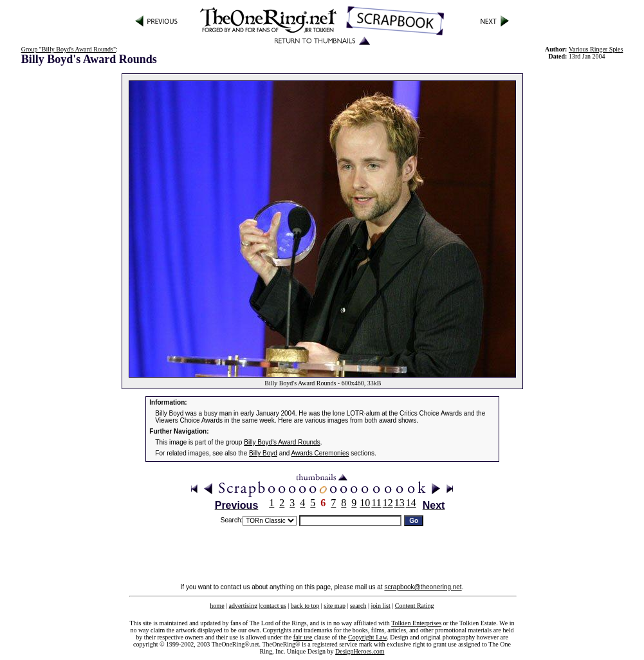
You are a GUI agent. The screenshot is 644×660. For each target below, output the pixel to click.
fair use (303, 637)
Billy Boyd (263, 453)
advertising (243, 606)
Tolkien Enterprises (416, 623)
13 (400, 503)
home (217, 606)
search (358, 606)
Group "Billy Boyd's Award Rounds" (69, 49)
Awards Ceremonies (320, 453)
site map (335, 606)
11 (376, 503)
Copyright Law (367, 637)
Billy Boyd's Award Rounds (282, 442)
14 (411, 503)
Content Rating (415, 606)
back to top (305, 606)
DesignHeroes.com (360, 651)
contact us (273, 606)
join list (380, 606)
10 (365, 503)
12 (388, 503)
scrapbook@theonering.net (423, 587)
